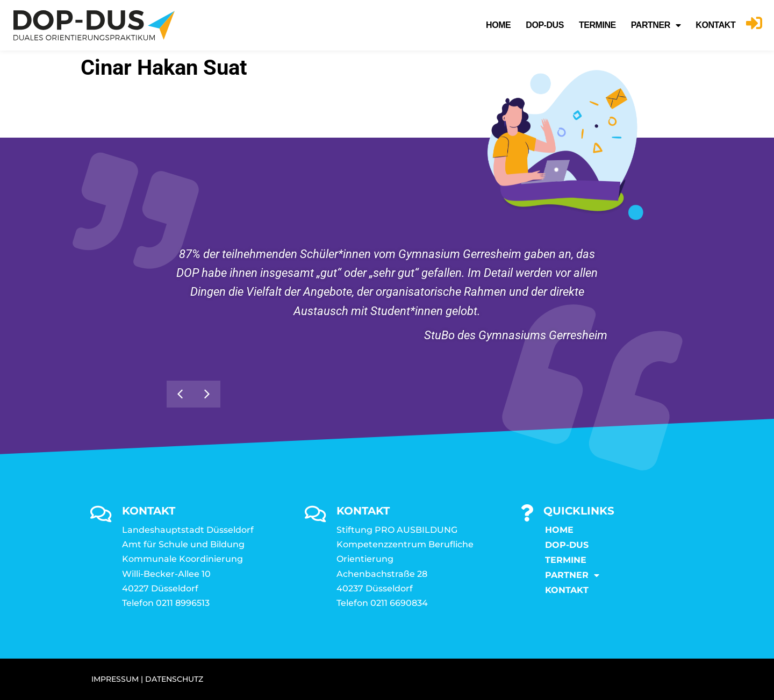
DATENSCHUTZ (174, 679)
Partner (656, 25)
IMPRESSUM (115, 679)
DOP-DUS (545, 25)
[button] (180, 394)
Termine (597, 25)
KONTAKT (715, 25)
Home (498, 25)
